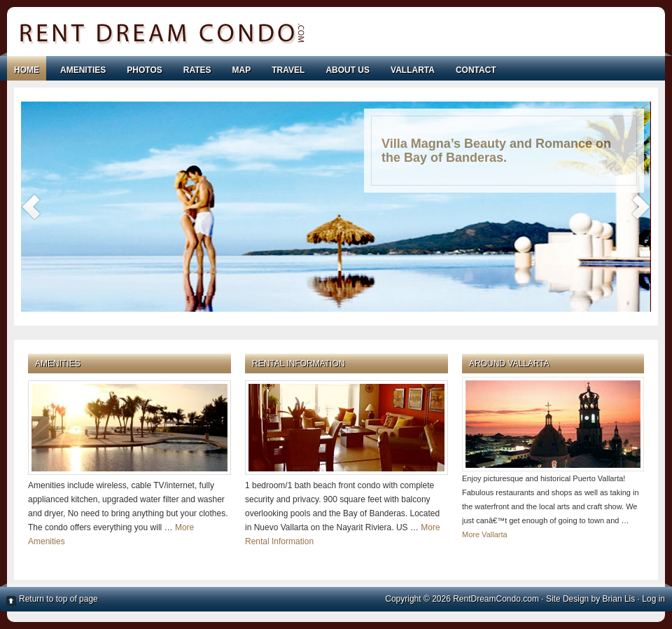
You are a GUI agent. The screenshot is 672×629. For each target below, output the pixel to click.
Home (27, 70)
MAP (242, 70)
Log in (653, 599)
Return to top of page (58, 599)
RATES (197, 70)
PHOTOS (144, 70)
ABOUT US (348, 70)
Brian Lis (619, 599)
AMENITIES (83, 70)
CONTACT (476, 70)
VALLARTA (413, 70)
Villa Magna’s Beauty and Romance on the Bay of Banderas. (496, 151)
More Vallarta (485, 534)
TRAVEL (288, 70)
